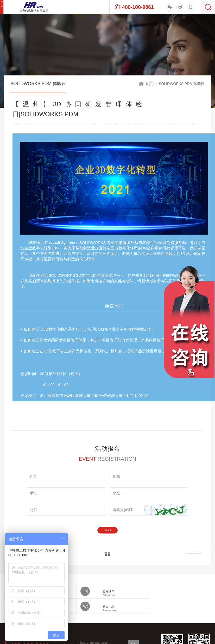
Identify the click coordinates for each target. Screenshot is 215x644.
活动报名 (185, 108)
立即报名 (107, 533)
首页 (149, 84)
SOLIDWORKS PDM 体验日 (182, 84)
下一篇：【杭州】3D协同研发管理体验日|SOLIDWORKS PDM (165, 561)
